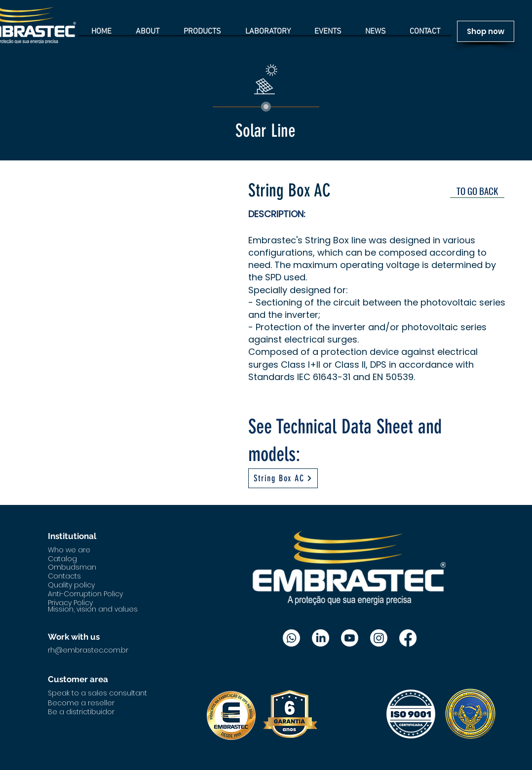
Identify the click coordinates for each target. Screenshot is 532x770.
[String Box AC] (283, 478)
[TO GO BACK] (477, 191)
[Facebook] (408, 638)
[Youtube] (350, 638)
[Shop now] (486, 31)
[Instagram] (379, 638)
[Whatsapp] (291, 638)
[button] (136, 267)
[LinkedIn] (321, 638)
